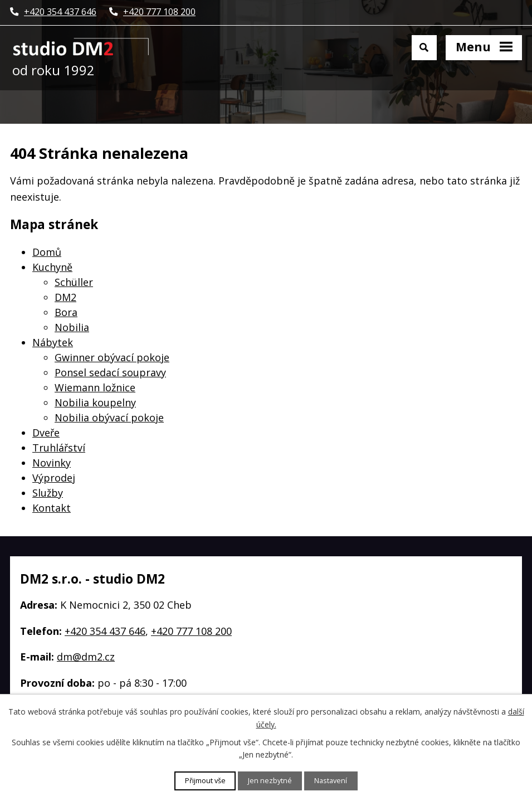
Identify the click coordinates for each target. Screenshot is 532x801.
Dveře (46, 433)
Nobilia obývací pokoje (109, 418)
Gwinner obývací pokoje (112, 357)
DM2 (65, 297)
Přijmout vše (205, 781)
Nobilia (72, 327)
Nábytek (53, 342)
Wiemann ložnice (95, 387)
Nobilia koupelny (95, 402)
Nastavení (331, 781)
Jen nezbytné (270, 781)
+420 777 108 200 (191, 631)
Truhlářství (59, 448)
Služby (48, 493)
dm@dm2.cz (86, 657)
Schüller (74, 282)
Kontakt (52, 508)
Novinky (52, 463)
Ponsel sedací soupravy (110, 372)
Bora (66, 312)
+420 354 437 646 (105, 631)
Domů (47, 252)
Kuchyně (52, 267)
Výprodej (54, 478)
